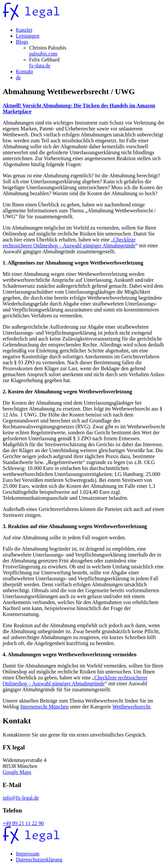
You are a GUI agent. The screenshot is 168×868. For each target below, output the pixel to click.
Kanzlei (24, 30)
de (18, 77)
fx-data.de (40, 66)
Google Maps (17, 772)
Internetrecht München (44, 707)
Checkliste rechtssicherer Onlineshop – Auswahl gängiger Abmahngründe (69, 243)
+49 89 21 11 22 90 (23, 823)
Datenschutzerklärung (39, 860)
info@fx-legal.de (21, 798)
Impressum (28, 854)
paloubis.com (43, 54)
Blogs (22, 42)
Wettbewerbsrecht (131, 707)
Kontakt (24, 72)
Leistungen (28, 36)
